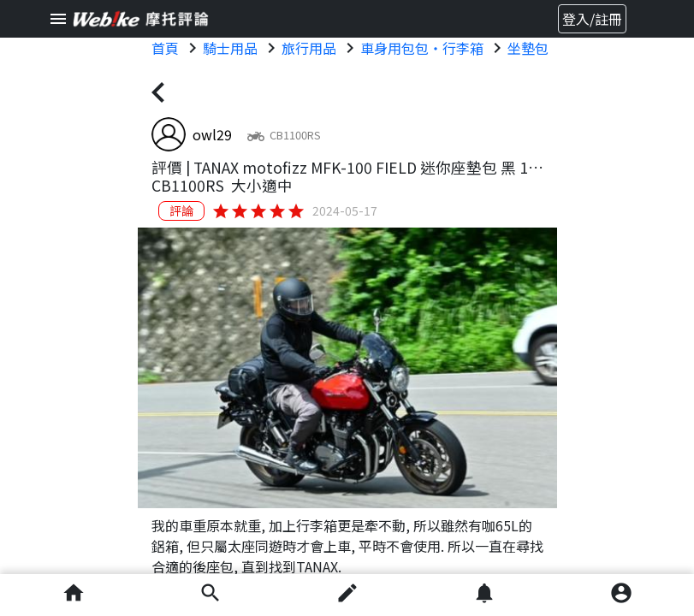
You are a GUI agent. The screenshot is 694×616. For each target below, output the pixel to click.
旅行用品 (309, 48)
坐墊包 (528, 48)
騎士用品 (230, 48)
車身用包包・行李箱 (422, 48)
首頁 (165, 48)
